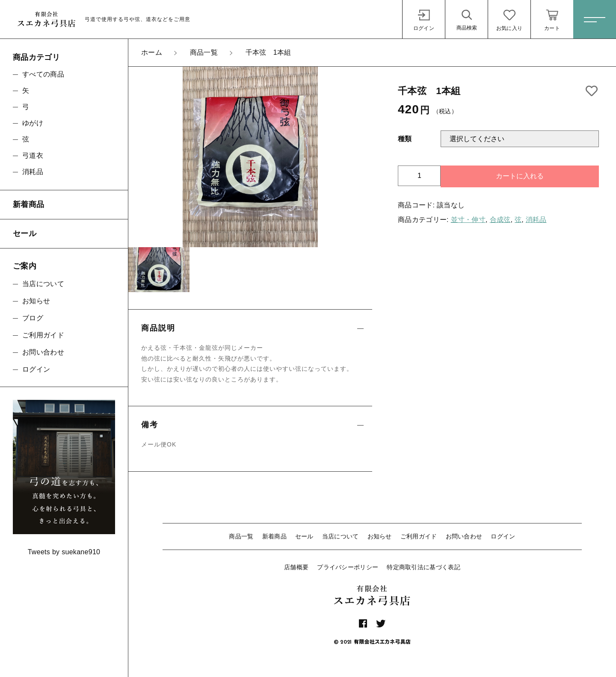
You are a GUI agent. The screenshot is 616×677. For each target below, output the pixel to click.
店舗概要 (296, 567)
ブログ (33, 318)
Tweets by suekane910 (64, 552)
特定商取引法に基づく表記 (423, 567)
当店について (341, 536)
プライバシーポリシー (348, 567)
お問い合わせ (464, 536)
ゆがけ (33, 123)
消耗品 (536, 220)
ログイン (503, 536)
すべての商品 (43, 74)
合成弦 (500, 220)
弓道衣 (33, 155)
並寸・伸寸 (468, 220)
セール (304, 536)
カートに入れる (520, 176)
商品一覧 (241, 536)
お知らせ (380, 536)
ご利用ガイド (419, 536)
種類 (405, 139)
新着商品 (274, 536)
